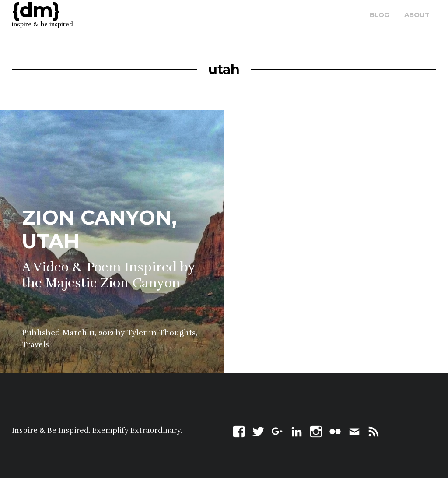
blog (380, 15)
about (417, 15)
